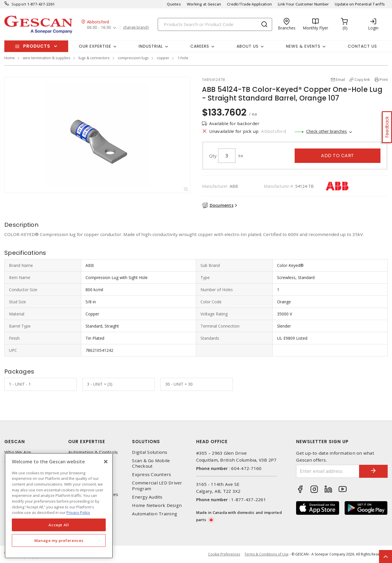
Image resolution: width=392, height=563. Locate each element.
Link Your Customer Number (303, 4)
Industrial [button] (151, 46)
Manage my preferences (59, 540)
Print (384, 79)
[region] (59, 506)
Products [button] (37, 46)
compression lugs (133, 58)
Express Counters (152, 474)
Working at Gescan (204, 4)
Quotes (174, 4)
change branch (136, 27)
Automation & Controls (93, 452)
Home (10, 58)
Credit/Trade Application (249, 4)
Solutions (146, 442)
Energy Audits (147, 497)
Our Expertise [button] (95, 46)
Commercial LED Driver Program (157, 486)
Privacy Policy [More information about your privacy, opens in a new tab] (78, 512)
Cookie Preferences (224, 554)
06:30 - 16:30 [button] (99, 28)
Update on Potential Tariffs (360, 4)
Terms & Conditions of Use (266, 554)
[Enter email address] (328, 471)
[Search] (215, 24)
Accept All (59, 525)
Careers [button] (200, 46)
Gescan (15, 442)
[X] (106, 462)
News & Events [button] (303, 46)
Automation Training (155, 514)
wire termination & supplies (47, 58)
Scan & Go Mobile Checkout (151, 463)
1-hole (183, 58)
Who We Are (18, 452)
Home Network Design (157, 505)
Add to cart (338, 156)
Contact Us (362, 46)
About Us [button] (248, 46)
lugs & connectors (94, 58)
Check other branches (327, 131)
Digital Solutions (150, 452)
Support (19, 4)
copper (163, 58)
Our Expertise (87, 442)
